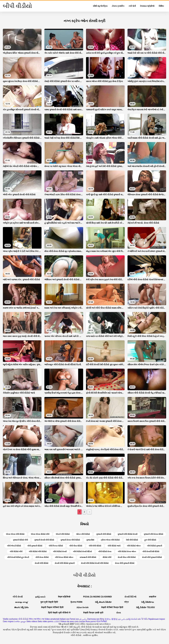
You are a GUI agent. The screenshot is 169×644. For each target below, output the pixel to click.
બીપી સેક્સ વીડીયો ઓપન (64, 557)
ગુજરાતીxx (90, 540)
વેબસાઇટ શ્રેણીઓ (147, 6)
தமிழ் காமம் (40, 597)
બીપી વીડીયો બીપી (16, 552)
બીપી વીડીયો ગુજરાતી (155, 546)
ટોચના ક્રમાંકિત (118, 6)
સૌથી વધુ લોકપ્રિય (100, 6)
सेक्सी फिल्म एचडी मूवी (93, 613)
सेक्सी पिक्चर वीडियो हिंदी (53, 607)
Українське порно (157, 619)
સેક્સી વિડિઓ (130, 597)
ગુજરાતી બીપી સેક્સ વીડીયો (153, 534)
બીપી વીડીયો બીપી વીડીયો (38, 552)
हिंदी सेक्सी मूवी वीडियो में (59, 613)
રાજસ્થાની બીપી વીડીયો (88, 557)
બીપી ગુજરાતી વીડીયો (35, 546)
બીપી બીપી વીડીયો (95, 546)
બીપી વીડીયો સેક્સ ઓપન (127, 552)
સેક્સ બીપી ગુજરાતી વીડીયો (125, 563)
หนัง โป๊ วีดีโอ (143, 619)
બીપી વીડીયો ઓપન (134, 546)
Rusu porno (91, 621)
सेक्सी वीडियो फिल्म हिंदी (112, 607)
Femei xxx (74, 619)
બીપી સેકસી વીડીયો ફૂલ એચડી (18, 557)
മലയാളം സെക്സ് (21, 602)
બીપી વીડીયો (23, 619)
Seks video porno (45, 621)
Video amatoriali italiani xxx (57, 619)
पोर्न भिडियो (102, 621)
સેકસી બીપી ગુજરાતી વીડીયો (152, 557)
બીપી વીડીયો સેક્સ (105, 552)
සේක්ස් (57, 621)
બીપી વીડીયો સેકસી (60, 552)
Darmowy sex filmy (96, 619)
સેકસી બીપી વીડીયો (41, 563)
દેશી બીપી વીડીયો (132, 540)
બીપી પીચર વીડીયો (76, 546)
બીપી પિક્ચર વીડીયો (56, 546)
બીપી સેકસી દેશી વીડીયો (151, 552)
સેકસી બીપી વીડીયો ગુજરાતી (65, 563)
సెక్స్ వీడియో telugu (145, 607)
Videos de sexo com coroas (73, 621)
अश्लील (153, 597)
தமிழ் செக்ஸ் (132, 619)
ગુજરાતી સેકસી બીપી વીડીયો (44, 540)
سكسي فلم (83, 619)
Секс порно (8, 621)
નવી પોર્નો (132, 6)
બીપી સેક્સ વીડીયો (42, 557)
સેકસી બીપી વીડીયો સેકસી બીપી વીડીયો (95, 563)
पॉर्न (126, 602)
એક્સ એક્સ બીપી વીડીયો (15, 534)
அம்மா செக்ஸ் (83, 607)
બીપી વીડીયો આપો (114, 546)
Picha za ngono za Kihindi (97, 597)
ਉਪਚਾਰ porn (77, 602)
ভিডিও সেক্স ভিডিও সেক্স (37, 619)
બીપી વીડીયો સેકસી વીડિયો (82, 552)
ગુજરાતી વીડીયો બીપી (20, 540)
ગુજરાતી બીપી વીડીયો (104, 534)
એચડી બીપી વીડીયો (63, 534)
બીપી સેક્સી (18, 597)
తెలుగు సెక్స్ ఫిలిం (21, 607)
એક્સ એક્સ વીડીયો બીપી (40, 534)
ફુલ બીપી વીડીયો (150, 540)
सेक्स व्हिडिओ (64, 597)
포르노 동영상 (111, 619)
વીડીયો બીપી (107, 557)
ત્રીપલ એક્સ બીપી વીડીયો (110, 540)
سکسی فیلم (122, 619)
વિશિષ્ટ (161, 6)
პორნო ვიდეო (20, 621)
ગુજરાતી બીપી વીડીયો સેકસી (127, 534)
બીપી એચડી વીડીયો (14, 546)
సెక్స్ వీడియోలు (148, 602)
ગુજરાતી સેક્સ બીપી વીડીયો (70, 540)
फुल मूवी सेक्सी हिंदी (49, 602)
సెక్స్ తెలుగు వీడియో (103, 602)
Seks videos (32, 621)
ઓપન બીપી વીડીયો (83, 534)
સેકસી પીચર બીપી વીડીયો (127, 557)
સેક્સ (119, 613)
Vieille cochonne (10, 619)
